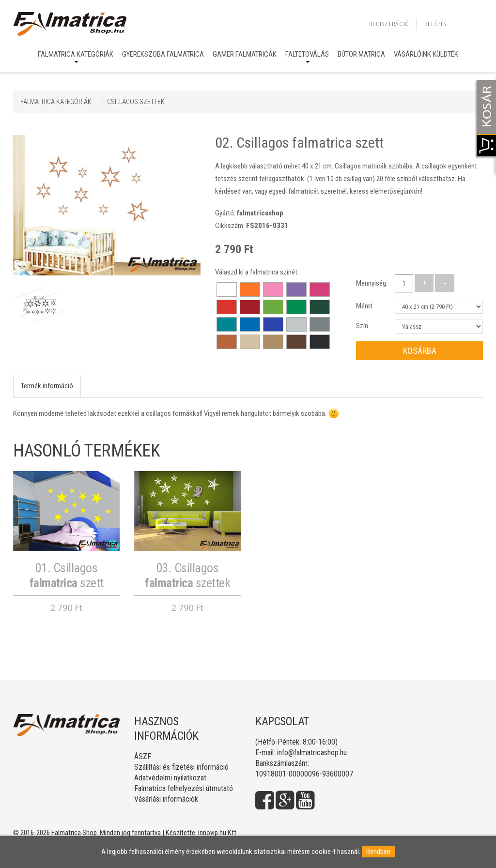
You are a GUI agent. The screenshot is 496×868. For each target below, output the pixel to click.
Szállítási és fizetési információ (181, 767)
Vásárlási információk (166, 799)
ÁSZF (143, 756)
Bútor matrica (361, 54)
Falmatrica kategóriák (76, 54)
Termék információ (47, 386)
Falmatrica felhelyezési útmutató (184, 788)
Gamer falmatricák (245, 54)
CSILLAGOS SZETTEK (136, 102)
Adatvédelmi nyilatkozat (170, 778)
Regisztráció (389, 24)
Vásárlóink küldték (426, 54)
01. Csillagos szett (67, 575)
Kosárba (420, 351)
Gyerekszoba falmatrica (163, 54)
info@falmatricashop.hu (312, 753)
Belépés (435, 24)
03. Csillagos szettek (187, 575)
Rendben (378, 852)
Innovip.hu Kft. (218, 833)
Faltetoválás (307, 54)
